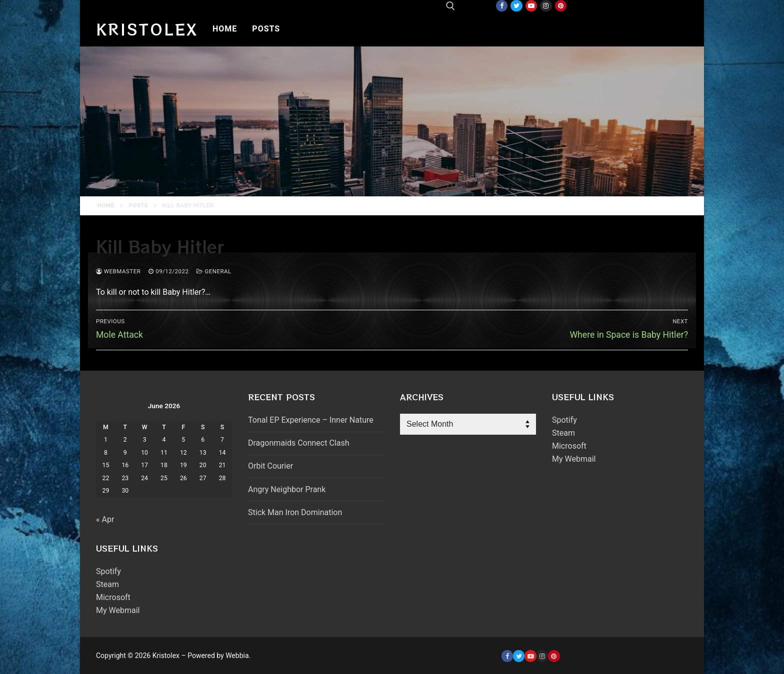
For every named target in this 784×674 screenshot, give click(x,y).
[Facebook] (502, 6)
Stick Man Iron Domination (295, 512)
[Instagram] (546, 6)
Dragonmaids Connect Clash (298, 443)
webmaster (118, 271)
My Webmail (118, 610)
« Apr (105, 519)
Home (106, 205)
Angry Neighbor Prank (287, 489)
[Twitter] (516, 6)
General (214, 271)
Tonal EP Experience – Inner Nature (311, 420)
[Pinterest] (561, 6)
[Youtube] (531, 6)
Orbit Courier (270, 466)
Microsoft (113, 597)
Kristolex (147, 29)
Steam (107, 584)
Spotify (108, 571)
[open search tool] (450, 6)
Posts (139, 205)
